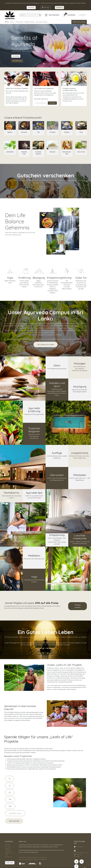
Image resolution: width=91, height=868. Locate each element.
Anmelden (82, 15)
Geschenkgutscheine (46, 187)
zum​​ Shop (31, 7)
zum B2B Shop (17, 61)
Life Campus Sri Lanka (45, 344)
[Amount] (15, 813)
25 (10, 785)
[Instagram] (82, 862)
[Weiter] (86, 46)
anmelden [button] (52, 103)
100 (10, 799)
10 (10, 779)
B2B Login (10, 863)
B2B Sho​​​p (59, 7)
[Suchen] (40, 15)
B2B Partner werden (79, 22)
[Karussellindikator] (44, 64)
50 (10, 792)
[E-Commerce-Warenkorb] (52, 15)
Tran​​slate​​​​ (45, 7)
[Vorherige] (5, 46)
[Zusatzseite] (76, 862)
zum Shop (16, 56)
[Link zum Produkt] (10, 125)
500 (10, 806)
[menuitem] (7, 22)
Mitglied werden (78, 606)
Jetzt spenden (14, 821)
